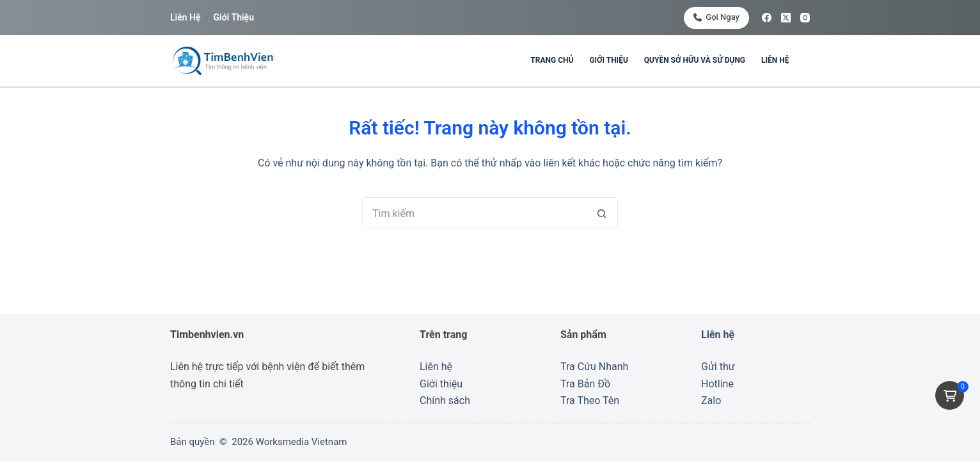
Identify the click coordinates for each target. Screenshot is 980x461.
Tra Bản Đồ (585, 384)
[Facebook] (767, 18)
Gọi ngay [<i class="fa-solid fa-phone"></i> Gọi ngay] (716, 17)
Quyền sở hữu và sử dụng (695, 60)
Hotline (717, 384)
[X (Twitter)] (786, 18)
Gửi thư (718, 367)
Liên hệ (185, 17)
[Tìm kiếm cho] (474, 213)
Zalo (711, 400)
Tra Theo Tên (590, 400)
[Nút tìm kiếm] (602, 213)
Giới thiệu (233, 17)
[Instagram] (805, 18)
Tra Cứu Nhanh (594, 367)
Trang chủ (552, 60)
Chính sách (445, 400)
